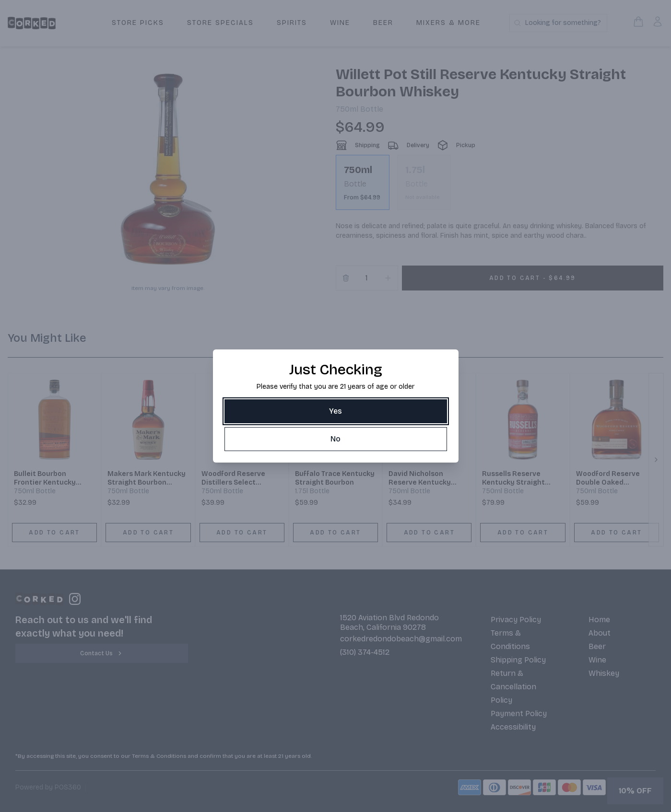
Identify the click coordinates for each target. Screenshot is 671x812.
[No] (336, 439)
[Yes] (336, 411)
